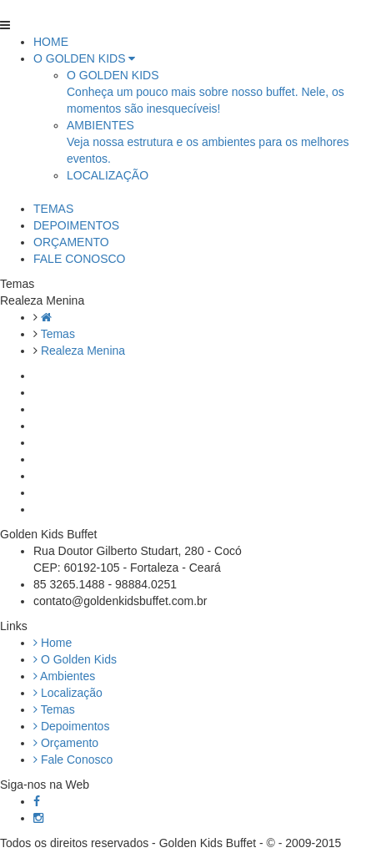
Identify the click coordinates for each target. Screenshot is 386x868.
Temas (58, 334)
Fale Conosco (73, 759)
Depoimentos (71, 726)
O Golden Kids (75, 659)
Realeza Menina (83, 351)
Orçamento (66, 743)
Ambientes (64, 676)
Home (53, 643)
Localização (68, 693)
